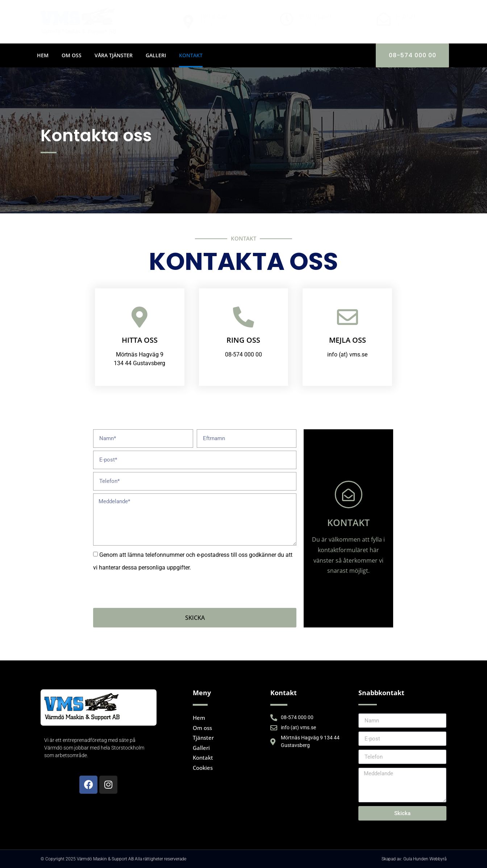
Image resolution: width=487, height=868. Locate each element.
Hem (43, 55)
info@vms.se (411, 23)
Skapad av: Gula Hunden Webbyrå (414, 859)
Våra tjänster (114, 55)
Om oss (72, 55)
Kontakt (191, 55)
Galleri (156, 55)
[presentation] (148, 591)
